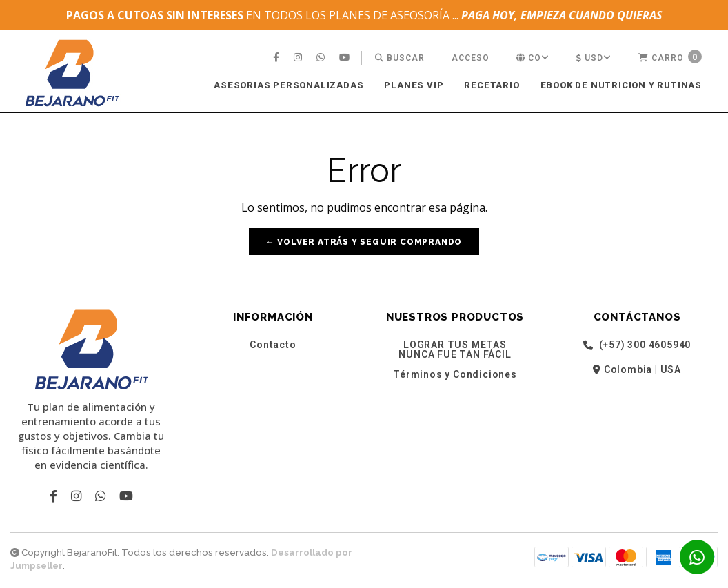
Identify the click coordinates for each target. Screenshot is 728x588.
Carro (670, 57)
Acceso (471, 58)
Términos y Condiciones (455, 374)
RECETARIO (492, 85)
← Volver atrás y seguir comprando (364, 242)
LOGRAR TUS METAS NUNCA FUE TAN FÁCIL (455, 349)
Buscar (400, 58)
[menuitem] (278, 58)
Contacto (273, 345)
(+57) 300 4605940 (637, 345)
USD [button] (594, 58)
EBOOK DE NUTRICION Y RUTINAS (621, 85)
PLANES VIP (414, 85)
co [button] (533, 58)
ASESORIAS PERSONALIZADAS (289, 85)
